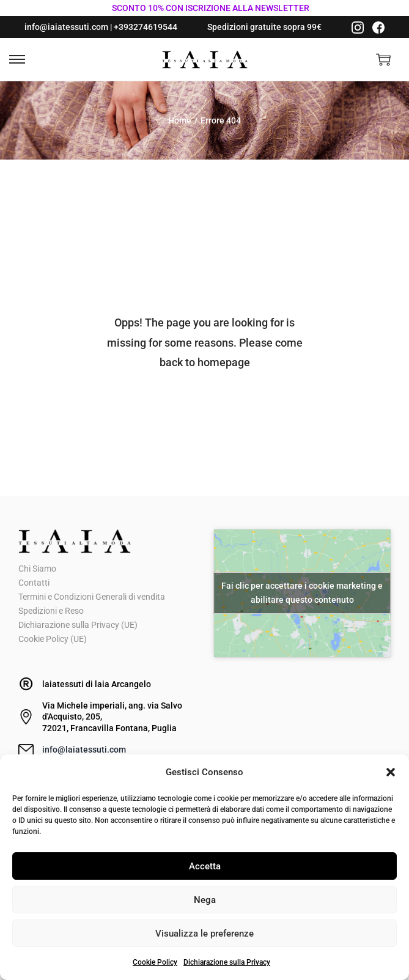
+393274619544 (146, 27)
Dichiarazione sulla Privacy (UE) (78, 625)
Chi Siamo (37, 569)
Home (180, 120)
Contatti (34, 583)
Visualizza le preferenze (204, 934)
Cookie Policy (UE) (53, 639)
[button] (391, 772)
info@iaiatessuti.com (66, 27)
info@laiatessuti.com (84, 750)
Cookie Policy (155, 962)
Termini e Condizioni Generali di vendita (92, 597)
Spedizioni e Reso (51, 611)
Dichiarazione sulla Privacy (227, 962)
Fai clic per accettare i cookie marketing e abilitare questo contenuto (302, 593)
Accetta (205, 866)
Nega (205, 900)
